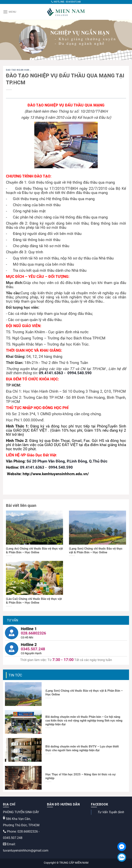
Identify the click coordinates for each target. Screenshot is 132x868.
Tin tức (15, 675)
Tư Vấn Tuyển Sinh (111, 812)
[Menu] (10, 12)
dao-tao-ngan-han (18, 70)
